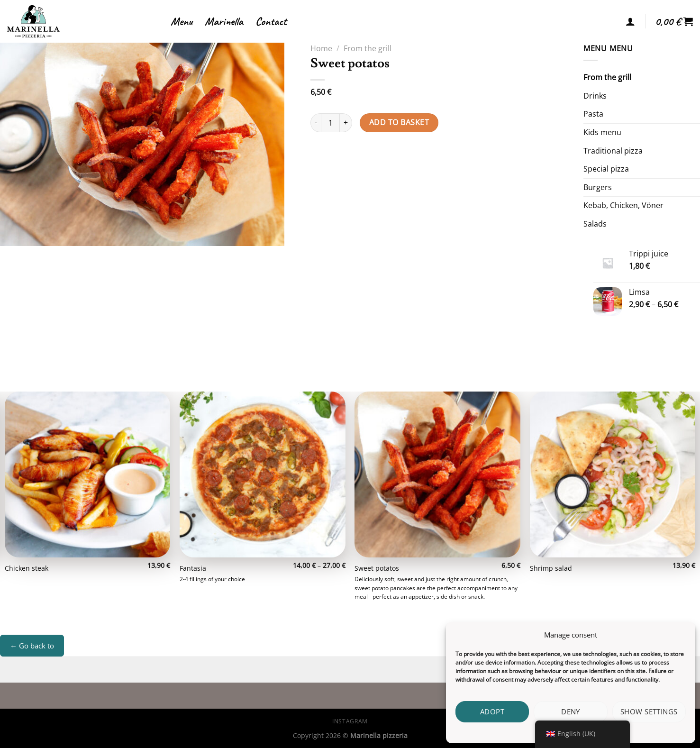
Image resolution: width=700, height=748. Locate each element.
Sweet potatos (377, 568)
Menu (182, 21)
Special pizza (606, 169)
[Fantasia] (263, 474)
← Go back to (32, 646)
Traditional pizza (613, 151)
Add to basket (399, 122)
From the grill (368, 48)
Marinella (224, 21)
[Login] (630, 21)
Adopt (492, 712)
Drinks (595, 96)
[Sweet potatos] (437, 474)
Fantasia (193, 568)
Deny (571, 712)
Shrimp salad (551, 568)
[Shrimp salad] (613, 474)
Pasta (593, 114)
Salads (595, 224)
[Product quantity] (330, 123)
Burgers (598, 187)
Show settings (649, 712)
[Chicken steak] (88, 474)
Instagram (350, 721)
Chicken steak (27, 568)
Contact (271, 21)
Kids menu (602, 132)
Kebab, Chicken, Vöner (623, 205)
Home (321, 48)
